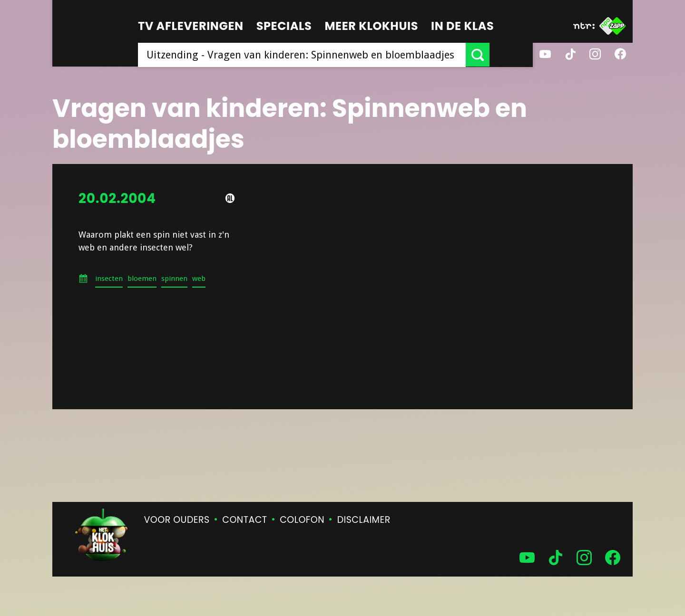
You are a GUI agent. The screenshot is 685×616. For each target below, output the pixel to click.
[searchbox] (323, 55)
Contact (245, 520)
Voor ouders (177, 520)
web (199, 279)
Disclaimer (364, 520)
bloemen (142, 279)
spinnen (174, 279)
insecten (109, 279)
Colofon (302, 520)
